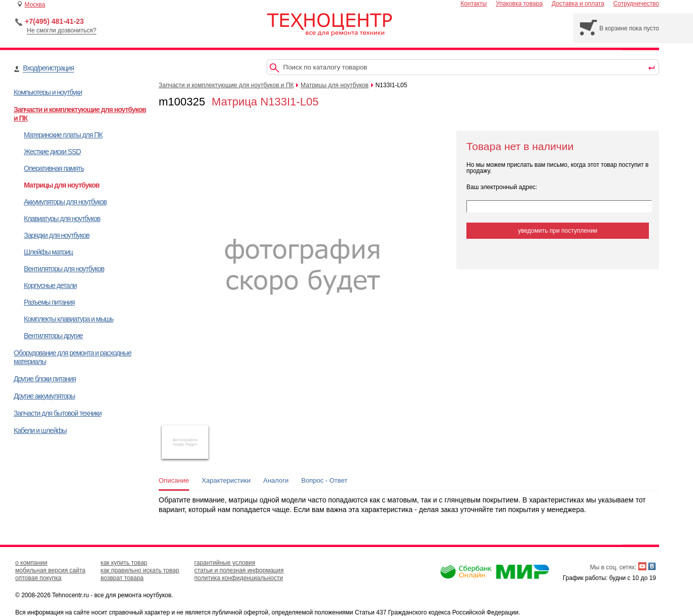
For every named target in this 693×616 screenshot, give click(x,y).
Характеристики (226, 480)
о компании (31, 563)
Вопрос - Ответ (324, 480)
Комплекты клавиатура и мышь (69, 319)
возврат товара (122, 578)
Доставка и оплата (578, 4)
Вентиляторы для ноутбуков (64, 269)
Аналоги (276, 480)
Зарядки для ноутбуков (57, 235)
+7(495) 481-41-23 (54, 21)
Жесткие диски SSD (52, 152)
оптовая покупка (38, 578)
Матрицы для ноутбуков (62, 185)
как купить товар (124, 563)
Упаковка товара (519, 4)
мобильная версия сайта (50, 570)
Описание (174, 480)
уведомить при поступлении (558, 231)
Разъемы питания (49, 302)
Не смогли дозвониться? (62, 30)
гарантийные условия (225, 563)
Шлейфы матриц (48, 252)
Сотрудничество (636, 4)
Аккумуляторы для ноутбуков (65, 202)
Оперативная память (54, 168)
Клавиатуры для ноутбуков (62, 219)
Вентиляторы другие (53, 336)
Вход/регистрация (48, 68)
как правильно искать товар (140, 570)
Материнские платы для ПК (63, 135)
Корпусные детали (50, 285)
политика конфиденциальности (239, 578)
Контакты (473, 4)
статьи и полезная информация (239, 570)
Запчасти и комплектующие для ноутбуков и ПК (226, 85)
